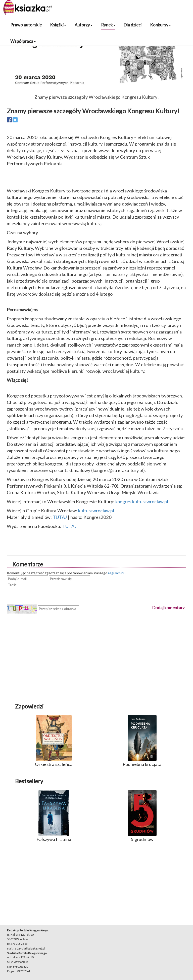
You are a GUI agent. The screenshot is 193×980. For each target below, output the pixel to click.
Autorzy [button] (84, 25)
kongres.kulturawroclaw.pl (142, 501)
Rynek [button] (108, 25)
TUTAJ (60, 517)
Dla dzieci (133, 25)
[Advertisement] (96, 649)
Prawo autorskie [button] (26, 25)
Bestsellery (29, 781)
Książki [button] (58, 25)
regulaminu (117, 573)
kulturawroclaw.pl (96, 511)
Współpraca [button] (23, 41)
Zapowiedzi (29, 706)
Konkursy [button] (160, 25)
